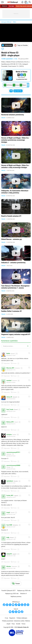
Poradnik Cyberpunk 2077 (8, 590)
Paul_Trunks (10, 409)
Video (15, 22)
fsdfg (8, 538)
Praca (13, 624)
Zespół (8, 624)
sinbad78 (9, 554)
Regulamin (12, 618)
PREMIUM (4, 6)
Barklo (8, 353)
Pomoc (23, 624)
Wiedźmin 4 (24, 594)
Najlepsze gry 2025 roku (12, 594)
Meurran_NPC (10, 368)
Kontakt (18, 624)
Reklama (28, 621)
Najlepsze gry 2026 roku (24, 590)
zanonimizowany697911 (13, 452)
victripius (9, 435)
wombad (9, 381)
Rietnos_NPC (10, 422)
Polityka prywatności (8, 621)
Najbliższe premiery (16, 596)
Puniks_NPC (10, 495)
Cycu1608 (9, 525)
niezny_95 (9, 397)
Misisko (9, 566)
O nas (6, 618)
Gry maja (11, 6)
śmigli (8, 512)
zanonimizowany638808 (13, 465)
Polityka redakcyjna (22, 618)
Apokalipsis (10, 481)
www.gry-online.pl (6, 22)
